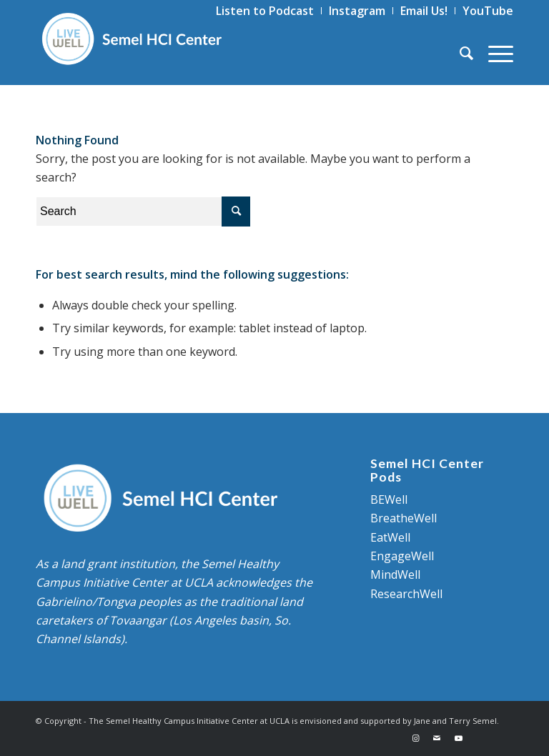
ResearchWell (406, 594)
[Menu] (494, 53)
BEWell (389, 499)
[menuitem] (265, 11)
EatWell (390, 537)
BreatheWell (404, 518)
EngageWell (402, 556)
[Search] (460, 53)
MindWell (395, 575)
